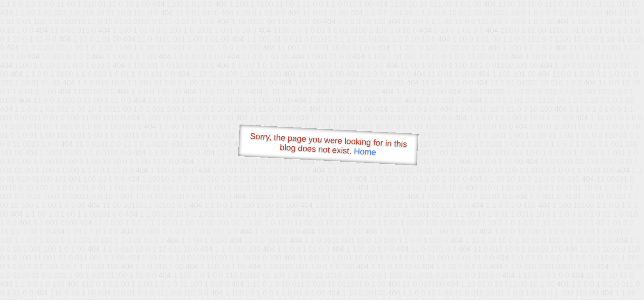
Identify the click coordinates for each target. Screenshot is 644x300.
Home (365, 151)
